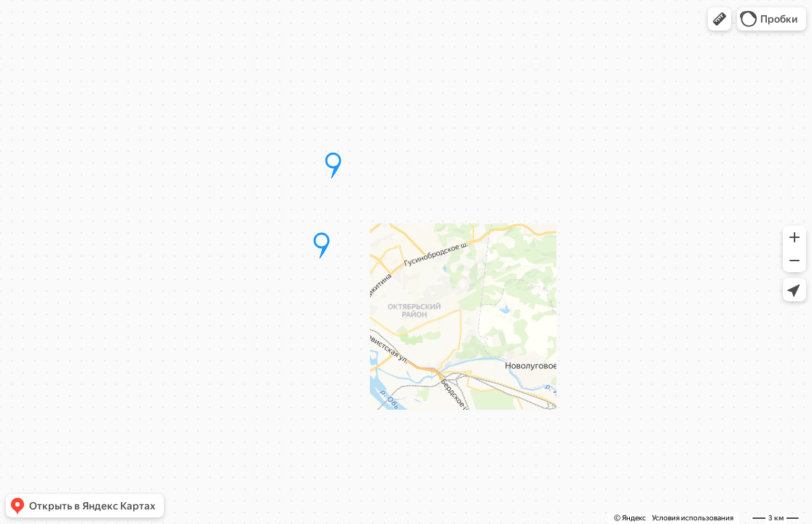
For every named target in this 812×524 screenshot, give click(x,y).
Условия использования (693, 518)
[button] (720, 19)
